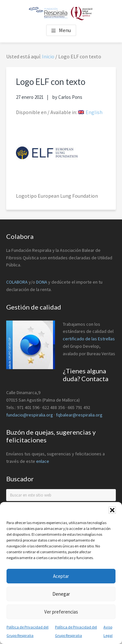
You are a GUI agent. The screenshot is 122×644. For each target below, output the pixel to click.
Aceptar (61, 576)
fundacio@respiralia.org (30, 415)
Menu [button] (65, 30)
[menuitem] (90, 112)
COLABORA (17, 282)
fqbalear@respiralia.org (79, 415)
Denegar (61, 594)
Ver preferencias (61, 612)
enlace (43, 461)
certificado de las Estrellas (89, 339)
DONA (42, 282)
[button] (112, 510)
